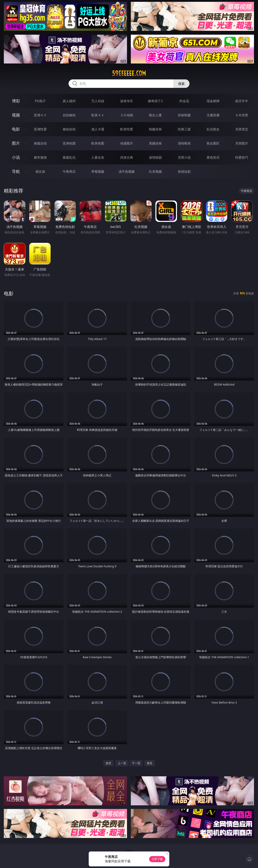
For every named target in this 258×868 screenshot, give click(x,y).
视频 (16, 115)
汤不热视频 (127, 172)
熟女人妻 (155, 115)
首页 (108, 763)
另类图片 (242, 143)
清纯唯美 (184, 143)
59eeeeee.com (129, 73)
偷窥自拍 (40, 143)
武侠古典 (127, 157)
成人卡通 (98, 129)
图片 (16, 143)
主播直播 (213, 115)
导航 (16, 171)
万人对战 (98, 101)
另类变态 (242, 129)
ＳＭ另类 (242, 115)
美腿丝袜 (155, 143)
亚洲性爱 (40, 129)
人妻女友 (98, 157)
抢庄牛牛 (242, 101)
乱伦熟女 (213, 129)
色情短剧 (184, 172)
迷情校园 (155, 157)
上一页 (122, 763)
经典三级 (184, 129)
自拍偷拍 (69, 115)
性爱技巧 (242, 157)
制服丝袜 (155, 129)
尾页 (150, 763)
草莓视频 (98, 172)
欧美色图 (98, 143)
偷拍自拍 (69, 129)
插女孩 (40, 172)
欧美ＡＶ (98, 115)
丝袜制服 (184, 115)
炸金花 (184, 101)
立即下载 (157, 859)
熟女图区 (213, 143)
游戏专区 (127, 101)
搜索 (181, 84)
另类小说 (184, 157)
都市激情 (40, 157)
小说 (16, 157)
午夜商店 (69, 172)
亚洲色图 (69, 143)
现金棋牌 (213, 101)
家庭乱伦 (69, 157)
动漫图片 (127, 143)
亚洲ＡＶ (40, 115)
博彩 (16, 101)
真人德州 (69, 101)
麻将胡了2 (155, 101)
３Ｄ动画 (127, 115)
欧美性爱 (127, 129)
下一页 (136, 763)
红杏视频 (155, 172)
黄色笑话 (213, 157)
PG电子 (40, 101)
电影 (16, 129)
